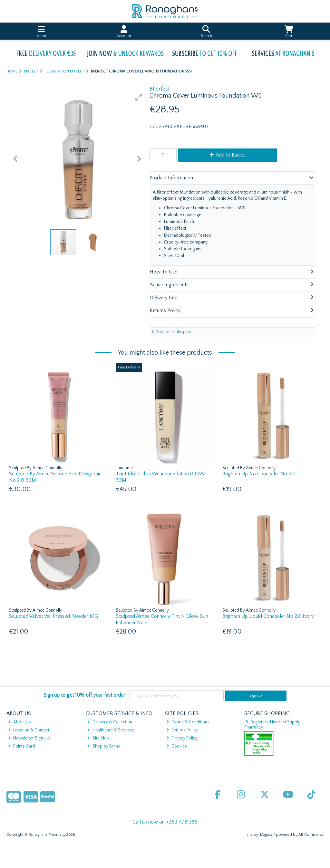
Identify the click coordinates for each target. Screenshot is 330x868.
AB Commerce (311, 835)
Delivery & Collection (109, 722)
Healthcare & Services (111, 730)
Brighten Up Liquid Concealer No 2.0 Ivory (268, 616)
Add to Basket (228, 155)
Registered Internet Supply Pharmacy (272, 725)
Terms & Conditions (188, 722)
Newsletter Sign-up (29, 738)
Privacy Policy (182, 738)
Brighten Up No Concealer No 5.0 (259, 474)
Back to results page (174, 332)
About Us (19, 722)
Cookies (177, 746)
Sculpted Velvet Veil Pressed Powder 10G (53, 616)
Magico (266, 835)
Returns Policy (182, 730)
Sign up (256, 696)
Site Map (98, 738)
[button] (139, 97)
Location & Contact (29, 730)
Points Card (22, 746)
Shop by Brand (104, 746)
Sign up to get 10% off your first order (84, 695)
